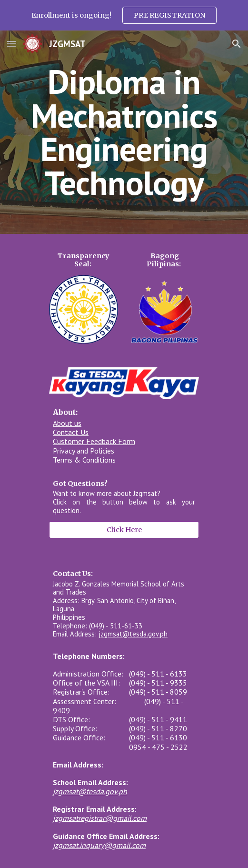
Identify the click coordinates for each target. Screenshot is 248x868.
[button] (11, 44)
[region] (124, 15)
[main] (124, 132)
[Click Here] (124, 530)
